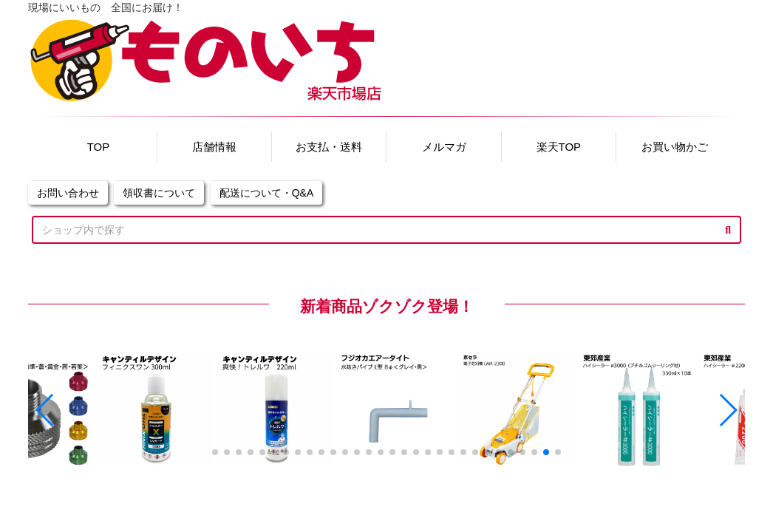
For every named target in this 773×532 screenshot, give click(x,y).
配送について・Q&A (267, 193)
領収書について (159, 193)
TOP (99, 147)
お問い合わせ (68, 193)
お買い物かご (675, 147)
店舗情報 (214, 147)
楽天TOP (559, 147)
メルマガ (444, 147)
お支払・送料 (329, 147)
